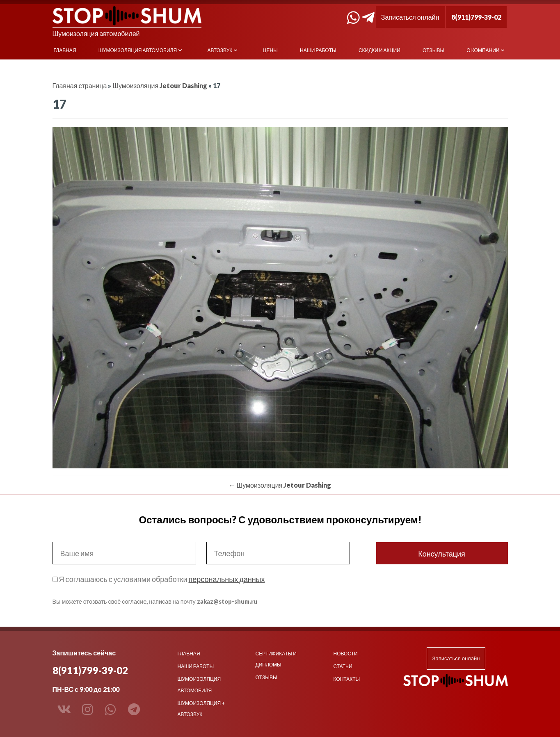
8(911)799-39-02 (476, 17)
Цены (270, 50)
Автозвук (220, 50)
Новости (346, 654)
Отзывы (433, 50)
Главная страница (80, 86)
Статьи (343, 666)
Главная (65, 50)
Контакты (347, 679)
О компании (483, 50)
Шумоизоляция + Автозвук (201, 709)
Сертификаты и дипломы (276, 659)
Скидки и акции (379, 50)
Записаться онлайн (410, 17)
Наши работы (318, 50)
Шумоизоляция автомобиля (138, 50)
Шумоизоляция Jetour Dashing (160, 86)
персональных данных (226, 579)
